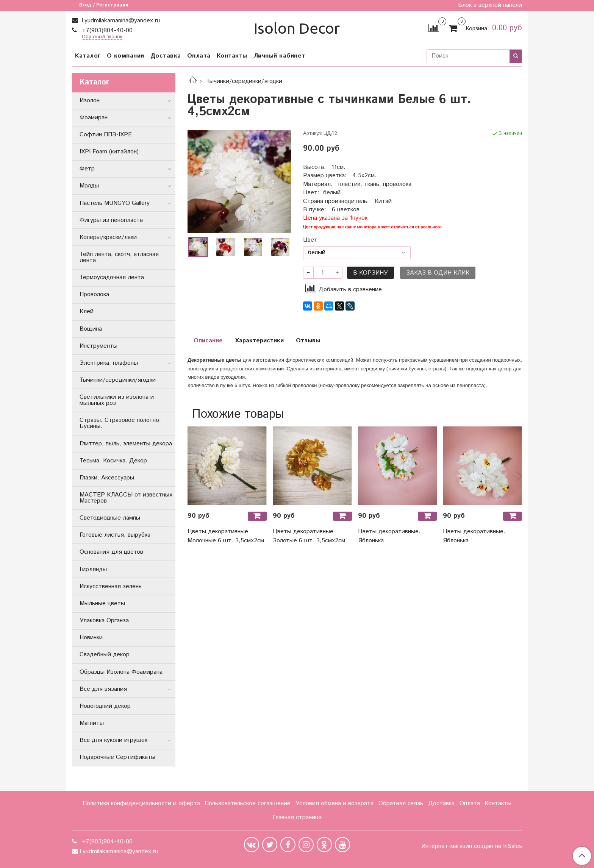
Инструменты (98, 346)
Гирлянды (93, 569)
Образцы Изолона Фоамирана (121, 672)
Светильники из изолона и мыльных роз (117, 400)
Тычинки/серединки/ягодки (244, 81)
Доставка (166, 56)
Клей (87, 311)
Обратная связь (401, 803)
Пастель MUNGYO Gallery (115, 203)
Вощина (91, 329)
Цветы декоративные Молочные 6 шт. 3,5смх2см (226, 536)
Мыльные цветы (102, 603)
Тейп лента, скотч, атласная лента (119, 257)
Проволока (94, 294)
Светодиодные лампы (110, 518)
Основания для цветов (111, 552)
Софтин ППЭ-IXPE (106, 135)
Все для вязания (103, 689)
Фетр (87, 169)
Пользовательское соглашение (248, 803)
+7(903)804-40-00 (106, 30)
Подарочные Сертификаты (117, 757)
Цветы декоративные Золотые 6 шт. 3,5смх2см (309, 536)
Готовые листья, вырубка (115, 535)
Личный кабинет (279, 56)
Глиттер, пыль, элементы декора (126, 444)
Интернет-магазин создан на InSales (472, 846)
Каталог (88, 56)
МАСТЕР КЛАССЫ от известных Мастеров (126, 498)
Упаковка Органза (104, 621)
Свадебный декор (105, 655)
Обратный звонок (102, 37)
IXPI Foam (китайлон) (109, 152)
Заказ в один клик (438, 273)
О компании (126, 56)
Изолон (90, 101)
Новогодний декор (105, 706)
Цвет (310, 240)
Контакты (232, 56)
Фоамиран (94, 118)
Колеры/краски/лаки (108, 237)
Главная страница (297, 817)
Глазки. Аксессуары (107, 478)
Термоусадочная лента (112, 277)
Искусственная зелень (111, 586)
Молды (89, 186)
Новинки (91, 638)
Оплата (199, 56)
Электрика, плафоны (109, 363)
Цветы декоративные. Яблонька (389, 536)
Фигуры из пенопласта (111, 220)
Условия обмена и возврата (335, 803)
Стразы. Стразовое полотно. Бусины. (120, 423)
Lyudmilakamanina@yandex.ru (120, 21)
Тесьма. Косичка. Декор (113, 461)
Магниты (92, 723)
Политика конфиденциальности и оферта (141, 803)
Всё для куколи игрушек (113, 740)
